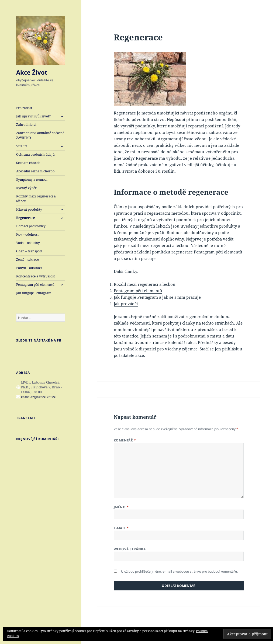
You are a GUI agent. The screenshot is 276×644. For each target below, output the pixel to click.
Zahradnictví (26, 125)
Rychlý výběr (26, 188)
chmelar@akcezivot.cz (38, 397)
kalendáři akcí (182, 342)
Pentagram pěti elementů (35, 285)
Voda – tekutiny (28, 243)
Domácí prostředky (31, 226)
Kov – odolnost (27, 234)
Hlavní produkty (29, 209)
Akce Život (32, 72)
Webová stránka (130, 549)
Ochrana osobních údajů (35, 154)
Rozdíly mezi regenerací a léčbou (36, 199)
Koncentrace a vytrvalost (35, 276)
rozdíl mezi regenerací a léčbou (158, 245)
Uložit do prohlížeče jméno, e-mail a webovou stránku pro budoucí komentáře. (179, 571)
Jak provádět (126, 304)
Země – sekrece (27, 260)
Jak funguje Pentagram (34, 293)
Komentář (125, 440)
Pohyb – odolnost (29, 268)
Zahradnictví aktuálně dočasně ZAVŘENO (40, 135)
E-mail (121, 528)
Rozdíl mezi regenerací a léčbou (145, 284)
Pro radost (24, 108)
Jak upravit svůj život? (33, 116)
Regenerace (26, 218)
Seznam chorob (28, 163)
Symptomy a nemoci (32, 180)
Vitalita (22, 146)
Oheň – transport (29, 251)
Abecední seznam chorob (35, 171)
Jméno (121, 507)
